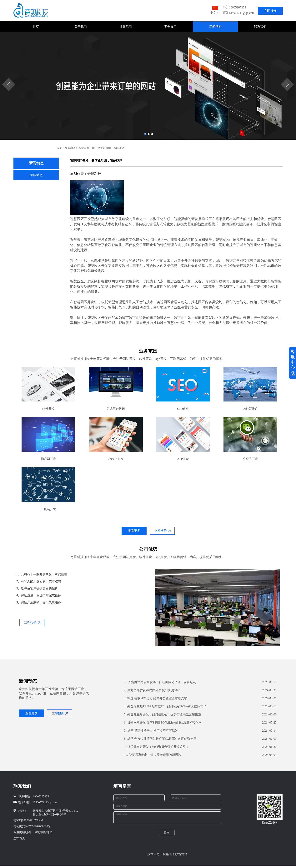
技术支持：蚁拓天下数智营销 (167, 856)
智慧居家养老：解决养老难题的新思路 (153, 755)
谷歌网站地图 (44, 832)
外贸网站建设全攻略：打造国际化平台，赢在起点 (160, 682)
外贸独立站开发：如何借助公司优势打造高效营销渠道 (163, 714)
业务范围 (126, 27)
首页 (36, 27)
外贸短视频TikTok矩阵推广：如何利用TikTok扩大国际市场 (165, 706)
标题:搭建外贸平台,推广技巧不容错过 (151, 731)
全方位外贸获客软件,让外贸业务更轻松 (152, 690)
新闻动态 (215, 27)
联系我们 (260, 27)
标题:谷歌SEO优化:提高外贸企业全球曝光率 (156, 698)
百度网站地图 (22, 832)
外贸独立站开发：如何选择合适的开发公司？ (156, 747)
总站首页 (19, 838)
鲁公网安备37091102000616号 (32, 826)
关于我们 (81, 27)
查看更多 (134, 531)
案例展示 (170, 27)
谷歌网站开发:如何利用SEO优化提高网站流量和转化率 (163, 723)
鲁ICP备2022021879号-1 (28, 820)
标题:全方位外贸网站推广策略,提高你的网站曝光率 (160, 739)
